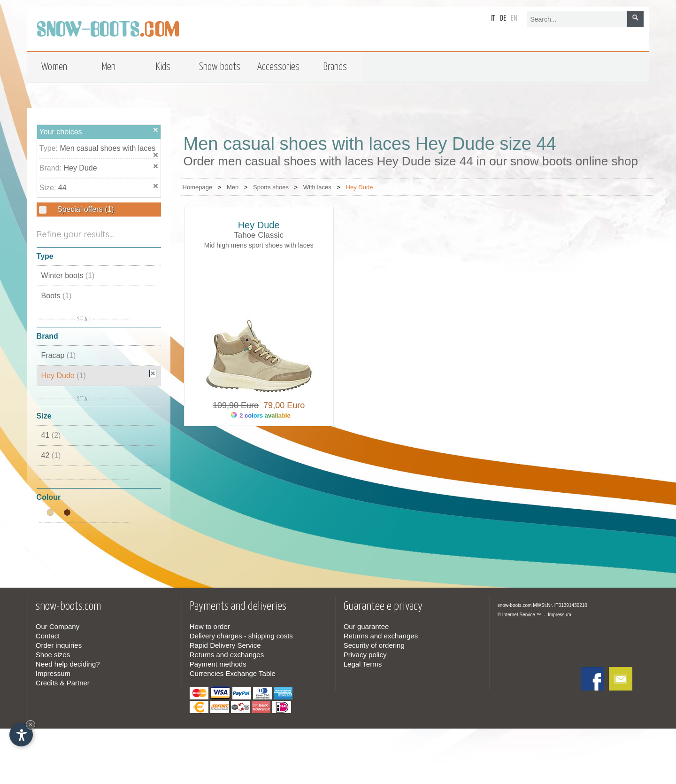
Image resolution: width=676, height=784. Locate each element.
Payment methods (218, 664)
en (514, 19)
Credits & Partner (63, 683)
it (493, 19)
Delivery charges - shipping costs (241, 636)
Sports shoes (271, 187)
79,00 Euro (282, 405)
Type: (50, 148)
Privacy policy (365, 655)
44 (62, 188)
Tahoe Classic (259, 235)
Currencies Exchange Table (233, 673)
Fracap (59, 355)
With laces (317, 187)
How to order (210, 626)
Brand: (52, 168)
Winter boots (68, 276)
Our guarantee (366, 626)
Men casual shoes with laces (108, 148)
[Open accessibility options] (21, 735)
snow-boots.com (515, 605)
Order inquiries (59, 645)
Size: (49, 188)
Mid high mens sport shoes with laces (259, 245)
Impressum (53, 673)
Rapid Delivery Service (225, 645)
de (503, 19)
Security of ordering (374, 645)
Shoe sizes (53, 655)
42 (51, 455)
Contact (48, 636)
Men (233, 187)
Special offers (85, 209)
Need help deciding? (68, 664)
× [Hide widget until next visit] (31, 725)
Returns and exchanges (227, 655)
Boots (57, 296)
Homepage (198, 187)
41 (51, 435)
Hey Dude (80, 168)
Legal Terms (363, 664)
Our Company (58, 626)
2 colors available (261, 415)
